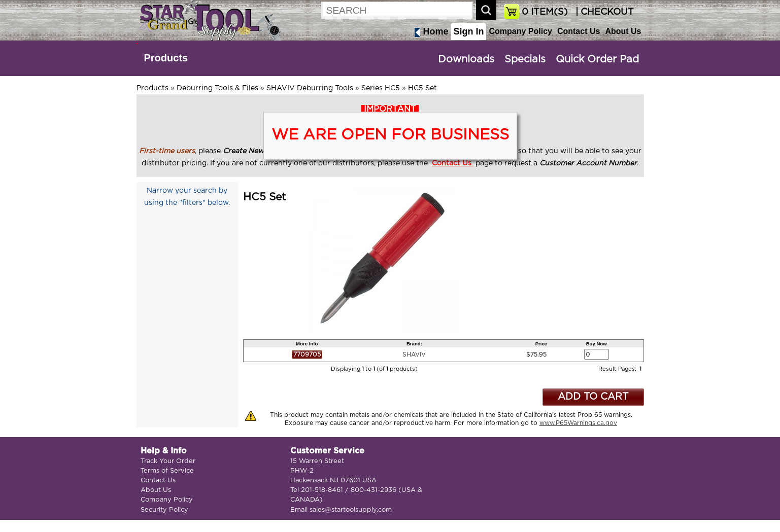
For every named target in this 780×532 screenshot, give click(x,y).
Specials (525, 59)
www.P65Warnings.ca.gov (578, 423)
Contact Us (579, 31)
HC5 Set (422, 88)
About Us (623, 31)
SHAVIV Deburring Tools (310, 88)
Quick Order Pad (597, 59)
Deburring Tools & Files (217, 88)
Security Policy (164, 510)
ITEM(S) (545, 12)
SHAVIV (414, 354)
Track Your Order (168, 461)
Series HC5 (381, 88)
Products (166, 58)
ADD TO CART (593, 397)
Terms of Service (167, 471)
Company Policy (520, 31)
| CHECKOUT (603, 12)
